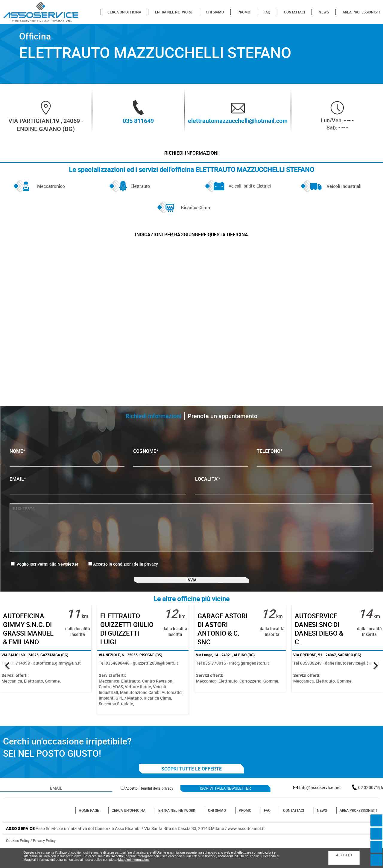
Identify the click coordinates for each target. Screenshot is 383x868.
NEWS (324, 12)
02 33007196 (371, 806)
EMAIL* (98, 496)
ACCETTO (344, 855)
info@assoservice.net (320, 806)
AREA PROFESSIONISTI (361, 12)
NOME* (67, 468)
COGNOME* (191, 468)
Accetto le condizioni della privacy (126, 575)
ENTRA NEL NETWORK (174, 12)
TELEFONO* (314, 468)
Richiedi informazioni (191, 156)
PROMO (244, 12)
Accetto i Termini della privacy (149, 807)
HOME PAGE (89, 829)
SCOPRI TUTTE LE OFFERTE (191, 788)
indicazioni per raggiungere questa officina (191, 243)
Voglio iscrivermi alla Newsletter (45, 575)
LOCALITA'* (283, 496)
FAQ (267, 12)
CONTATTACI (294, 12)
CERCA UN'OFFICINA (124, 12)
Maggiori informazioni (134, 860)
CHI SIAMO (215, 12)
